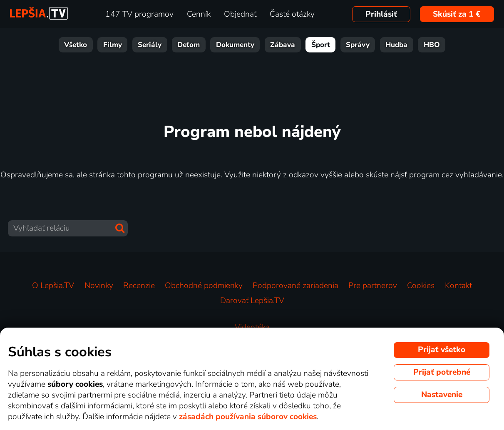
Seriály (150, 45)
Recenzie (139, 286)
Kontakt (458, 286)
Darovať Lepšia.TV (252, 301)
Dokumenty (235, 45)
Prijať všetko (442, 350)
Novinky (99, 286)
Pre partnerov (373, 286)
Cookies (421, 286)
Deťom (189, 45)
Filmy (113, 45)
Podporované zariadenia (295, 286)
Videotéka (252, 327)
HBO (432, 45)
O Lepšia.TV (53, 286)
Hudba (396, 45)
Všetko (76, 45)
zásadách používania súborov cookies (248, 417)
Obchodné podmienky (204, 286)
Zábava (283, 45)
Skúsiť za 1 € (457, 14)
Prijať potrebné (442, 372)
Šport (321, 45)
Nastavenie (442, 395)
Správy (358, 45)
